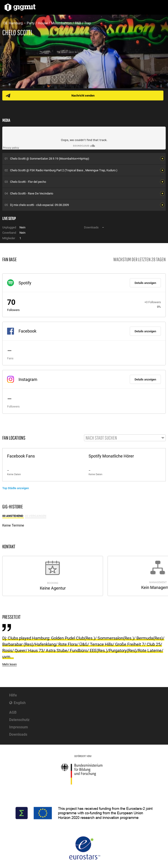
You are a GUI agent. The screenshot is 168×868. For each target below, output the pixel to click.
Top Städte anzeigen (16, 488)
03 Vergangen (36, 516)
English (20, 703)
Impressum (19, 727)
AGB (13, 712)
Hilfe (13, 695)
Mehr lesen (9, 664)
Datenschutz (19, 720)
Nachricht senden (83, 96)
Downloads (18, 734)
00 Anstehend (13, 516)
